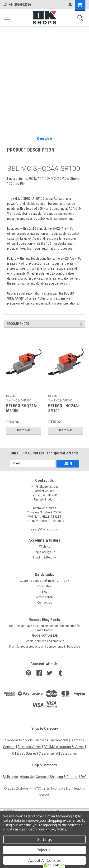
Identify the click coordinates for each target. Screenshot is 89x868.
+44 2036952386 (17, 5)
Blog (44, 592)
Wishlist (44, 547)
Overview (44, 139)
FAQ (84, 777)
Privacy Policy (56, 829)
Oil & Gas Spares (24, 754)
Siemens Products (19, 740)
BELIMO (11, 396)
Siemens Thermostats (52, 740)
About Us (27, 777)
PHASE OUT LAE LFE (45, 636)
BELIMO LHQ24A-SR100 (64, 408)
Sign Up (50, 552)
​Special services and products (44, 641)
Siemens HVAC (45, 597)
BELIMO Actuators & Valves (64, 747)
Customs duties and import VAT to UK (45, 581)
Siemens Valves (30, 747)
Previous (75, 324)
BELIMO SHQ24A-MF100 (22, 408)
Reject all (44, 850)
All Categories (66, 754)
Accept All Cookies (45, 860)
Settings (44, 839)
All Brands (10, 777)
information (45, 586)
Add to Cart (24, 430)
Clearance (46, 754)
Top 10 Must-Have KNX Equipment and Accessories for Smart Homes (45, 628)
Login (37, 552)
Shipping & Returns (44, 558)
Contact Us (45, 603)
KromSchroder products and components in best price (45, 647)
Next (82, 324)
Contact (42, 777)
